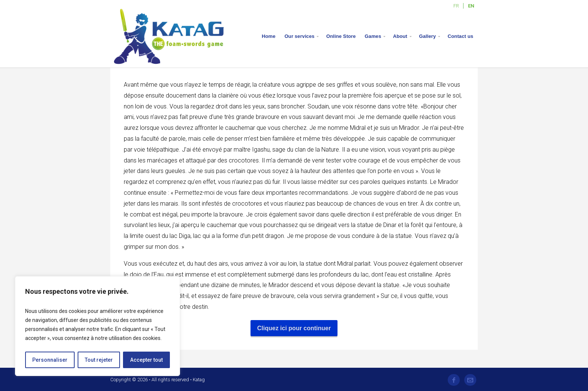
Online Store (341, 36)
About (400, 36)
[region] (97, 326)
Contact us (460, 36)
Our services (300, 36)
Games (373, 36)
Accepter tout (146, 360)
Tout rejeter (99, 360)
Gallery (428, 36)
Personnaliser (50, 360)
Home (269, 36)
